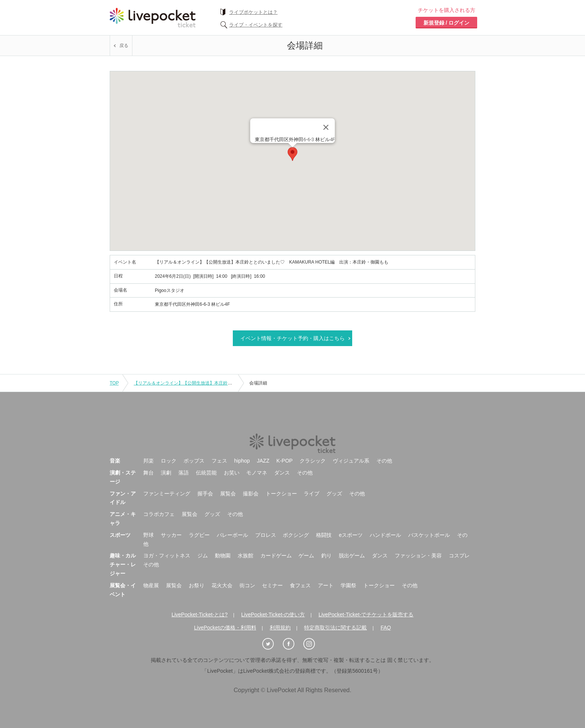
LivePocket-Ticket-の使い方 (273, 615)
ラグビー (199, 535)
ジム (203, 556)
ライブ (312, 494)
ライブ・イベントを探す (256, 25)
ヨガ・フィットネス (167, 556)
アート (326, 585)
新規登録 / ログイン (447, 23)
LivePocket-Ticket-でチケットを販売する (366, 615)
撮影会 (251, 494)
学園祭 (348, 585)
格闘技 (324, 535)
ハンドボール (385, 535)
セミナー (272, 585)
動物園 (223, 556)
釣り (326, 556)
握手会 (205, 494)
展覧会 (228, 494)
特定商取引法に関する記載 (335, 628)
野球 (148, 535)
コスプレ (459, 556)
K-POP (285, 461)
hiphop (242, 461)
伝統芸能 (206, 473)
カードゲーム (276, 556)
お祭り (197, 585)
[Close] (326, 127)
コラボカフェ (159, 514)
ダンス (282, 473)
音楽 (115, 461)
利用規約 (280, 628)
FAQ (386, 628)
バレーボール (232, 535)
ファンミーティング (167, 494)
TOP (114, 383)
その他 (384, 461)
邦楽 (148, 461)
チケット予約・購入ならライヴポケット (153, 18)
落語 (184, 473)
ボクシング (296, 535)
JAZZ (263, 461)
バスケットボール (429, 535)
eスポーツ (351, 535)
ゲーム (306, 556)
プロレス (266, 535)
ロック (169, 461)
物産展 (151, 585)
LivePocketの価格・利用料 (225, 628)
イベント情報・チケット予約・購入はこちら (292, 338)
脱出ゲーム (352, 556)
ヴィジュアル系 (351, 461)
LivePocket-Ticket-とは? (200, 615)
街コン (247, 585)
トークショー (281, 494)
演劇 (166, 473)
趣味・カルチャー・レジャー (123, 564)
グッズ (334, 494)
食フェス (300, 585)
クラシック (313, 461)
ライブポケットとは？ (253, 12)
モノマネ (257, 473)
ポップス (194, 461)
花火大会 (222, 585)
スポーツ (120, 535)
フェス (219, 461)
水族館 (245, 556)
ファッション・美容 (418, 556)
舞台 (148, 473)
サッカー (171, 535)
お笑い (232, 473)
